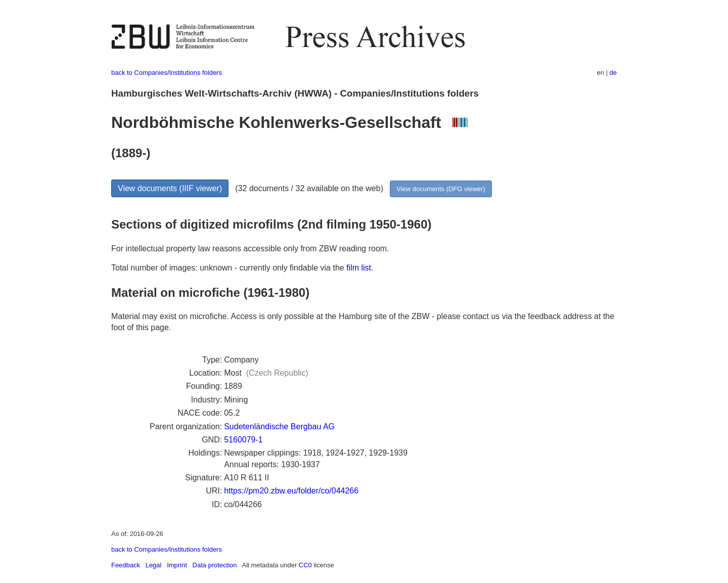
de (613, 73)
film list (359, 268)
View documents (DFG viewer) (441, 189)
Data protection (215, 565)
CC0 (305, 565)
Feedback (126, 565)
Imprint (177, 565)
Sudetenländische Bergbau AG (279, 427)
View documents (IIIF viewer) (170, 188)
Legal (154, 565)
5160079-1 (243, 440)
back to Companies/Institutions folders (167, 73)
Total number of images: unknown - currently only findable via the (229, 268)
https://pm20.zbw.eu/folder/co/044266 (291, 491)
